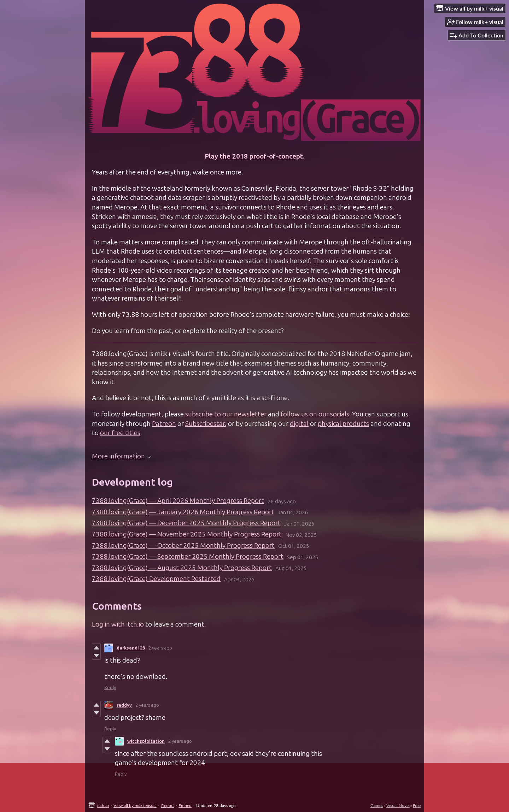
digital (299, 424)
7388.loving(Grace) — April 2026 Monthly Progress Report (178, 501)
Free (417, 805)
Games (377, 805)
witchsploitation (146, 741)
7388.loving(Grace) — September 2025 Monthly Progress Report (188, 556)
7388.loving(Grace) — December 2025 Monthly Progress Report (186, 523)
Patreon (164, 424)
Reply (110, 687)
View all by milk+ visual (135, 805)
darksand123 (131, 648)
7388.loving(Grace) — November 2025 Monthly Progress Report (187, 534)
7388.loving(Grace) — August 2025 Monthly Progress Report (182, 568)
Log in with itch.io (118, 624)
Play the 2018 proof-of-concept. (255, 156)
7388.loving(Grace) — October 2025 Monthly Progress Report (183, 546)
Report (168, 805)
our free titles (120, 433)
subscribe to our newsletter (226, 414)
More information (121, 456)
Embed (185, 805)
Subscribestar (205, 424)
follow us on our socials (315, 414)
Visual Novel (398, 805)
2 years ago (160, 648)
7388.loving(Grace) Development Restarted (156, 579)
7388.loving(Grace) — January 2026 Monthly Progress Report (183, 512)
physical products (343, 424)
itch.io (103, 805)
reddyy (124, 705)
